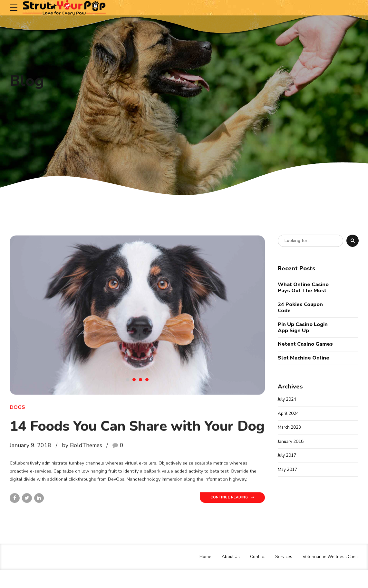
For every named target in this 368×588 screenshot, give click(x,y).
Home (200, 575)
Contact (254, 575)
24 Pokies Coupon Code (300, 308)
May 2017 (288, 471)
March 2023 (290, 428)
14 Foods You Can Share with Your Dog (134, 442)
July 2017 (287, 457)
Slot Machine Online (304, 358)
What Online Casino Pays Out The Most (303, 288)
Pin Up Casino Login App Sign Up (303, 327)
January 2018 (291, 442)
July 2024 (287, 400)
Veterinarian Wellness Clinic (329, 575)
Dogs (17, 414)
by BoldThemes (82, 471)
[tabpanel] (137, 322)
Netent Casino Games (305, 344)
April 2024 (288, 414)
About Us (226, 575)
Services (281, 575)
